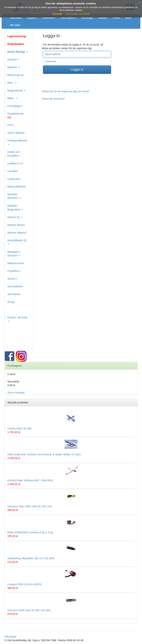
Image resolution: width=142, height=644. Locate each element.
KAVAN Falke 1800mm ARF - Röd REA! (30, 480)
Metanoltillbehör (17, 187)
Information (68, 18)
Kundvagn (87, 18)
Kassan (103, 18)
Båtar (12, 98)
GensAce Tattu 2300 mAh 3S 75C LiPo (30, 506)
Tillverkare (49, 18)
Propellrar (14, 271)
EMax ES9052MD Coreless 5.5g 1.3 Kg (30, 532)
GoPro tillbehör (16, 133)
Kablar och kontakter (14, 154)
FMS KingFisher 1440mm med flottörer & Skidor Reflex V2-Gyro (44, 454)
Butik (128, 18)
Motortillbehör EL (17, 242)
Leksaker (13, 171)
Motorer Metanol (17, 233)
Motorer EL (15, 217)
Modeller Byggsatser (15, 208)
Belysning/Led (16, 75)
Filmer (116, 18)
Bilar (12, 83)
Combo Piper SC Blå (19, 428)
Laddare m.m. (15, 163)
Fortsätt (58, 14)
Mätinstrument (16, 263)
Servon (12, 279)
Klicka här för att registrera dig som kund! (66, 91)
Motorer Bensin (16, 225)
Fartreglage (15, 106)
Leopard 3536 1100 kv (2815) (24, 584)
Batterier (14, 67)
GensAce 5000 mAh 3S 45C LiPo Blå (29, 610)
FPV (11, 125)
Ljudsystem (14, 179)
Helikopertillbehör (17, 142)
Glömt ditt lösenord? (54, 99)
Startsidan (16, 18)
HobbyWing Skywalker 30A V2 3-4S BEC (31, 558)
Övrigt (11, 302)
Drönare (13, 59)
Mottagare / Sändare (14, 254)
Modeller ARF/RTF (14, 196)
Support (32, 18)
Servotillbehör (15, 286)
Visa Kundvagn (16, 393)
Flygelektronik (15, 115)
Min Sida (15, 25)
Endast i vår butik (17, 319)
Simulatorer (14, 294)
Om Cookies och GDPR (78, 14)
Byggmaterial (16, 90)
